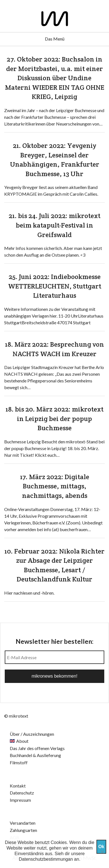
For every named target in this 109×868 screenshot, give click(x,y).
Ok (101, 847)
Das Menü (55, 39)
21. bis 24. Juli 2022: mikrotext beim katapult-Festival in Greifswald (55, 225)
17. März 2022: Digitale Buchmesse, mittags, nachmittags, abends (55, 486)
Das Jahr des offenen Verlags (37, 748)
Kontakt (18, 786)
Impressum (20, 800)
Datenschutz (22, 793)
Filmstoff (19, 762)
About (22, 741)
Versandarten (23, 823)
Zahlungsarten (23, 830)
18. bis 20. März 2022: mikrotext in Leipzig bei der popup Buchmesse (55, 418)
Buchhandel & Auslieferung (35, 755)
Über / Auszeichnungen (32, 734)
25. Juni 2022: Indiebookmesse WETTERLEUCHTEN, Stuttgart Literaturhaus (55, 286)
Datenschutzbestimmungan (46, 859)
